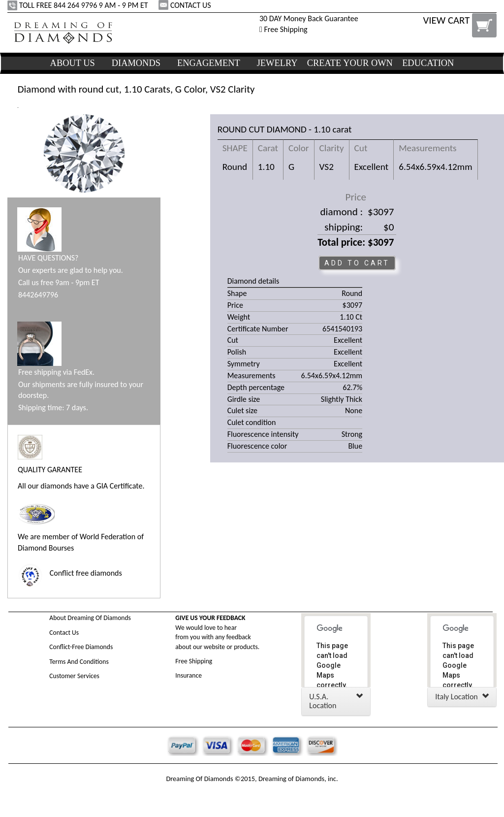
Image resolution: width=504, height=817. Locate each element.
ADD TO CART (357, 263)
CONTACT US (186, 5)
